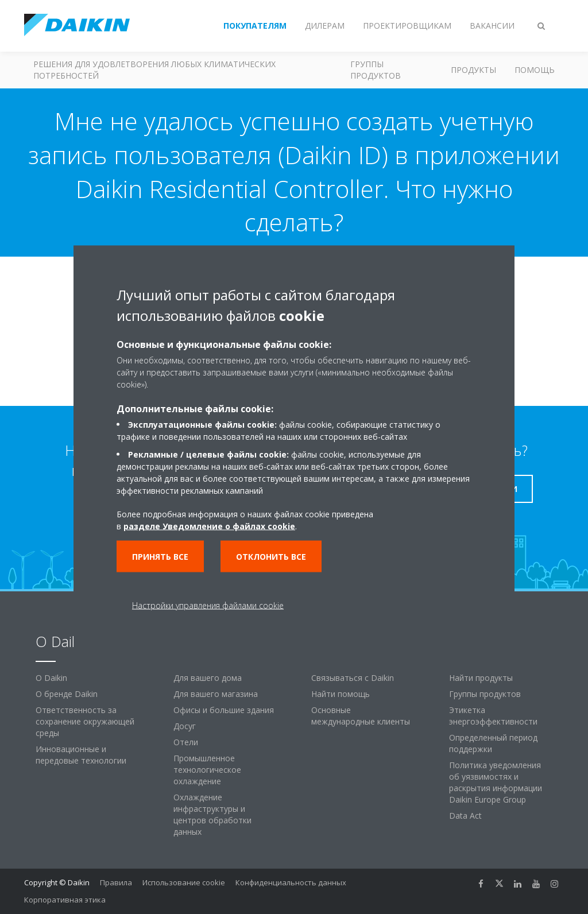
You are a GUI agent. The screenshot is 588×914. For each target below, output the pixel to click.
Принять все (160, 557)
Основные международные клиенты (361, 716)
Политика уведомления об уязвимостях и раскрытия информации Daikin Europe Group (496, 782)
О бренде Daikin (67, 694)
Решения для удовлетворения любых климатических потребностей (154, 70)
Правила (116, 882)
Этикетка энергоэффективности (493, 716)
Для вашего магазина (216, 694)
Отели (186, 742)
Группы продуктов (376, 70)
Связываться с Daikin (353, 678)
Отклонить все (271, 557)
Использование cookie (184, 882)
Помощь (535, 70)
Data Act (465, 816)
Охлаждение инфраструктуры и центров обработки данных (212, 814)
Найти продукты (481, 678)
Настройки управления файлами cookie (208, 605)
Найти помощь (341, 694)
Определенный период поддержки (493, 743)
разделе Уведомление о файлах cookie (209, 526)
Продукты (473, 70)
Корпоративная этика (65, 900)
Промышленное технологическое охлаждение (207, 770)
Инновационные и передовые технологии (81, 755)
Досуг (185, 726)
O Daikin (51, 678)
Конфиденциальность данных (291, 882)
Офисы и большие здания (224, 710)
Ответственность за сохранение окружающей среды (85, 721)
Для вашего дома (208, 678)
